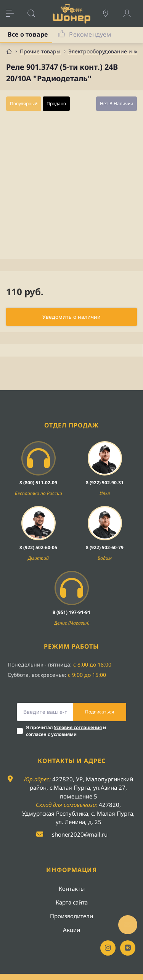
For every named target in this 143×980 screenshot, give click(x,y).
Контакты (72, 888)
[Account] (131, 13)
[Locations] (109, 13)
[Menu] (14, 13)
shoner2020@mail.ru (80, 834)
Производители (71, 916)
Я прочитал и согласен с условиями (66, 731)
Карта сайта (72, 902)
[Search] (35, 13)
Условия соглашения (78, 727)
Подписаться (100, 712)
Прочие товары (40, 51)
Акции (71, 930)
